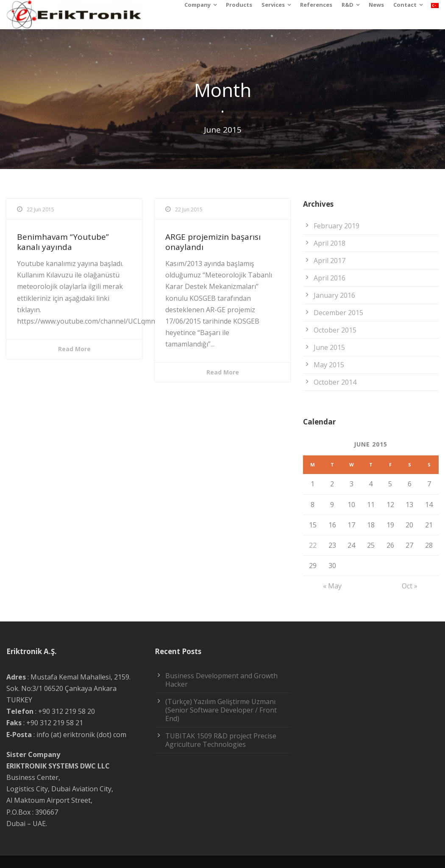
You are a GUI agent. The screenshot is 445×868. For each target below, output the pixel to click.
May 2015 (329, 365)
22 (313, 545)
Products (239, 5)
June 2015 (329, 347)
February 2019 (337, 226)
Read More (74, 349)
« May (332, 586)
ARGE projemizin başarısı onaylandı (213, 242)
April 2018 (330, 243)
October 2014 (335, 382)
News (376, 5)
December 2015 (338, 313)
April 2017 (330, 261)
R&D (348, 5)
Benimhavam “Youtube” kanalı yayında (63, 242)
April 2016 (330, 278)
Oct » (410, 586)
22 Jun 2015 (40, 209)
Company (197, 5)
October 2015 (335, 330)
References (316, 5)
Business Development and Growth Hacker (221, 680)
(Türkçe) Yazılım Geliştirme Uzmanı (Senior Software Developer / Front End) (221, 710)
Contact (405, 5)
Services (273, 5)
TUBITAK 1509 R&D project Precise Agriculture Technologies (221, 740)
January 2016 (334, 295)
